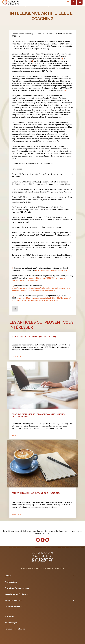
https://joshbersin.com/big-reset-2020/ (51, 270)
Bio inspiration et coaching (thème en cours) (34, 337)
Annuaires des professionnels (16, 594)
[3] (65, 90)
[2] (33, 61)
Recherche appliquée (13, 600)
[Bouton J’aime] (15, 309)
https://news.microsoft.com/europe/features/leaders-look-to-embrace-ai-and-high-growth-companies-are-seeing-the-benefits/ (42, 289)
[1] (62, 58)
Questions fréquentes (14, 607)
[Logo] (43, 558)
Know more (16, 356)
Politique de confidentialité (16, 629)
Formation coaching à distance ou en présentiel (36, 493)
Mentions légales (12, 623)
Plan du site (10, 616)
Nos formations (11, 582)
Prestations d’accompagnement (17, 588)
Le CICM (8, 576)
